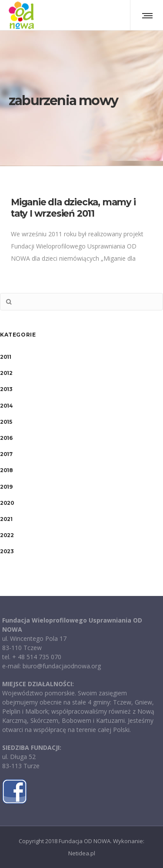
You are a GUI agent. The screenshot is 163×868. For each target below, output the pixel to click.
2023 (7, 551)
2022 (7, 535)
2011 (5, 357)
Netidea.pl (82, 853)
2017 (6, 454)
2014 (6, 406)
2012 (6, 373)
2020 (7, 503)
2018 (6, 470)
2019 (6, 487)
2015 (6, 422)
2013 (6, 389)
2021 (6, 519)
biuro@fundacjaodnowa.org (62, 666)
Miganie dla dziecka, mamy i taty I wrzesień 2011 (73, 208)
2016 (6, 438)
